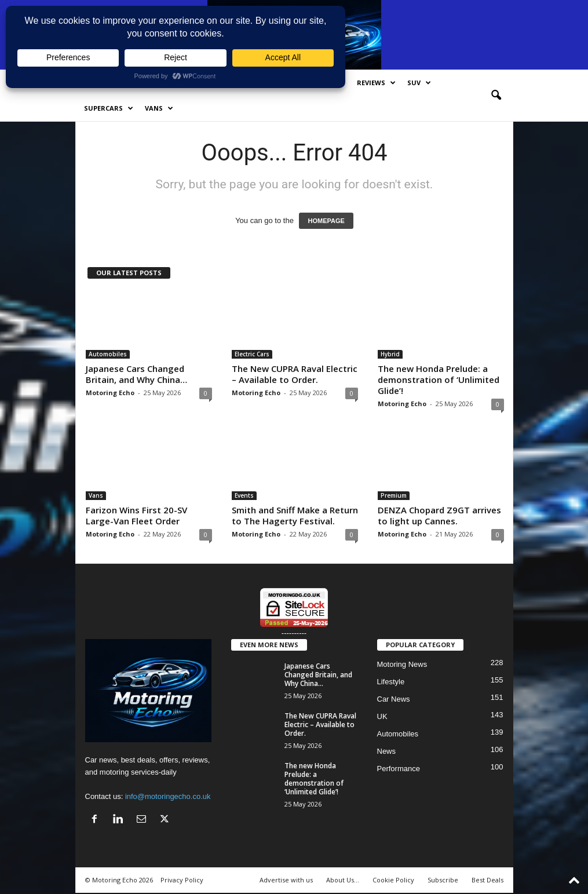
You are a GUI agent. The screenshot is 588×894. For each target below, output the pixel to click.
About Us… (343, 880)
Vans (159, 108)
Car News (394, 699)
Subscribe (443, 880)
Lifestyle (391, 682)
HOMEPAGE (326, 221)
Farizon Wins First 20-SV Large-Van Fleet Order (136, 515)
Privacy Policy (182, 880)
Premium (394, 495)
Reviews (376, 83)
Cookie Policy (393, 880)
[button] (496, 96)
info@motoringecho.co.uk (168, 796)
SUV (419, 83)
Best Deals (487, 880)
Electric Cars (252, 354)
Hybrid (390, 354)
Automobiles (108, 354)
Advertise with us (286, 880)
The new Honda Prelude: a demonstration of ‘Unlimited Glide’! (439, 380)
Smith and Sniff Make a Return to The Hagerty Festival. (295, 515)
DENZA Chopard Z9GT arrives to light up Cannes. (439, 515)
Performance (399, 769)
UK (382, 716)
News (387, 751)
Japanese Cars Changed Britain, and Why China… (136, 374)
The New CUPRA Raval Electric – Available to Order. (295, 374)
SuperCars (109, 108)
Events (244, 495)
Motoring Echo (110, 393)
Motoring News (402, 664)
